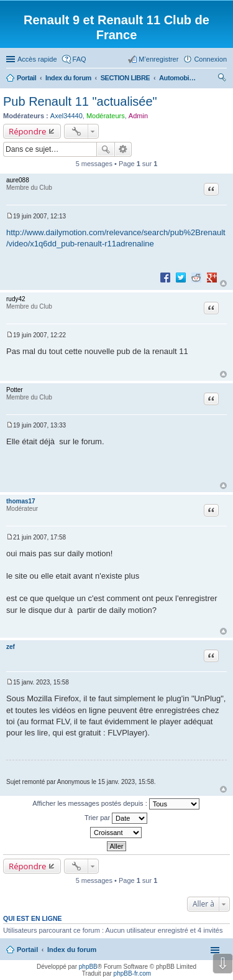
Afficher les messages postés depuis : (116, 804)
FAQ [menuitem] (80, 59)
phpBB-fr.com (133, 973)
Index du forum (72, 950)
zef (11, 647)
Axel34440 (66, 116)
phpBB (88, 967)
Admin (138, 116)
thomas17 (21, 501)
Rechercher (106, 149)
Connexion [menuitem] (210, 59)
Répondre (28, 131)
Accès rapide (37, 59)
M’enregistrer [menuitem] (158, 59)
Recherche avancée (123, 149)
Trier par (116, 818)
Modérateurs (106, 116)
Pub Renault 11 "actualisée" (80, 101)
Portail (26, 78)
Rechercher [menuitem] (222, 79)
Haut (223, 283)
